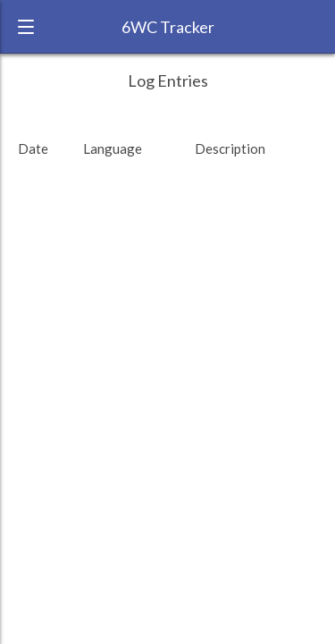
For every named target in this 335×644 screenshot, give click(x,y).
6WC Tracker (168, 27)
